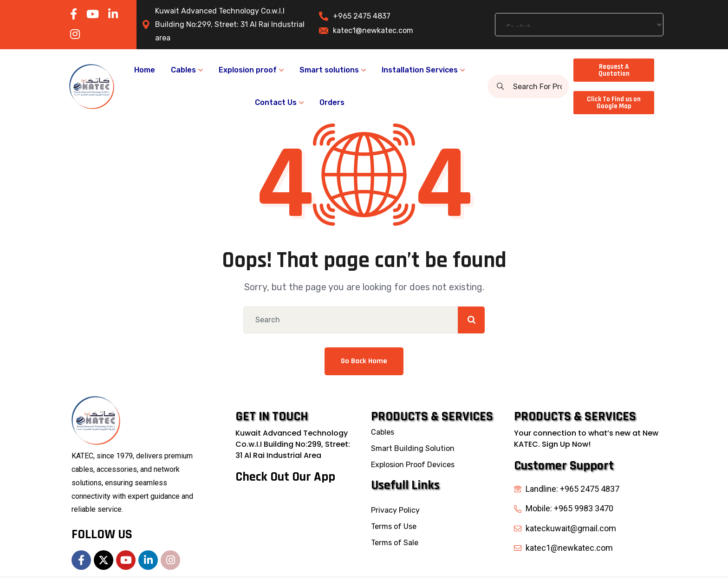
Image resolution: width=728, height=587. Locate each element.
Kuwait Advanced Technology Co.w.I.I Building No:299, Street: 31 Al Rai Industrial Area (293, 444)
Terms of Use (394, 526)
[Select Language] (579, 25)
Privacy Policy (395, 510)
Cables (383, 432)
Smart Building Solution (413, 448)
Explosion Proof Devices (413, 465)
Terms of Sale (395, 543)
